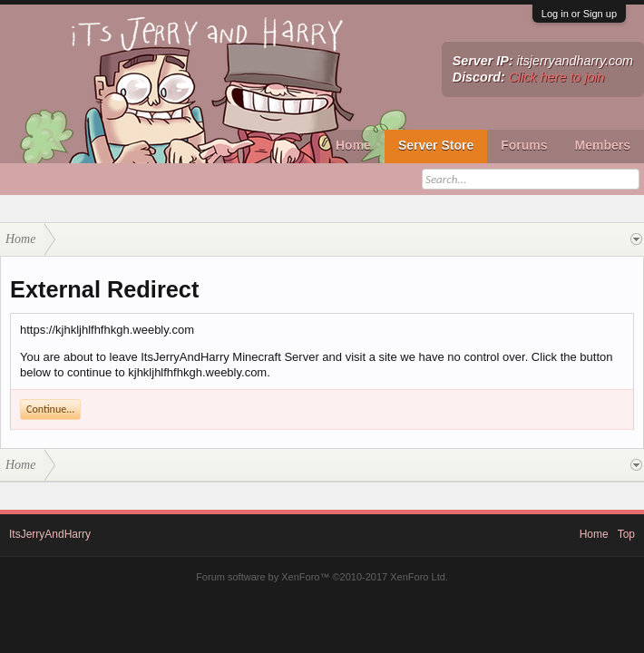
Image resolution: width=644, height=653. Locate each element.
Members (603, 145)
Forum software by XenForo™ (322, 577)
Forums (524, 145)
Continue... (50, 409)
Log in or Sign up (579, 14)
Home (353, 145)
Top (626, 534)
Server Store (436, 145)
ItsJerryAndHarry (50, 534)
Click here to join (557, 77)
